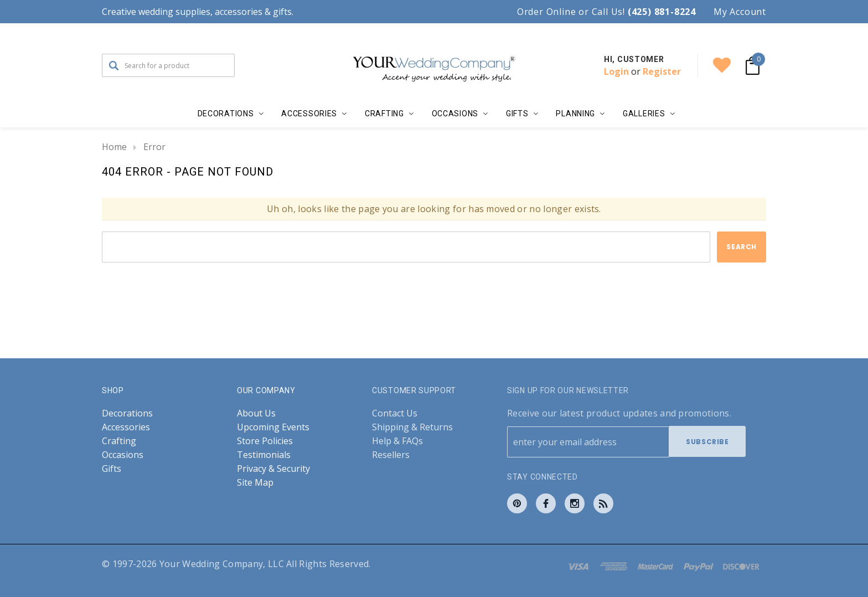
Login (616, 71)
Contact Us (395, 413)
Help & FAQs (397, 441)
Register (662, 71)
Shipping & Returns (412, 427)
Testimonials (264, 454)
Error (154, 147)
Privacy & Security (273, 468)
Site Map (255, 482)
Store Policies (265, 441)
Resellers (391, 454)
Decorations (127, 413)
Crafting (119, 441)
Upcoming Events (273, 427)
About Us (256, 413)
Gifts (112, 468)
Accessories (126, 427)
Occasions (123, 454)
